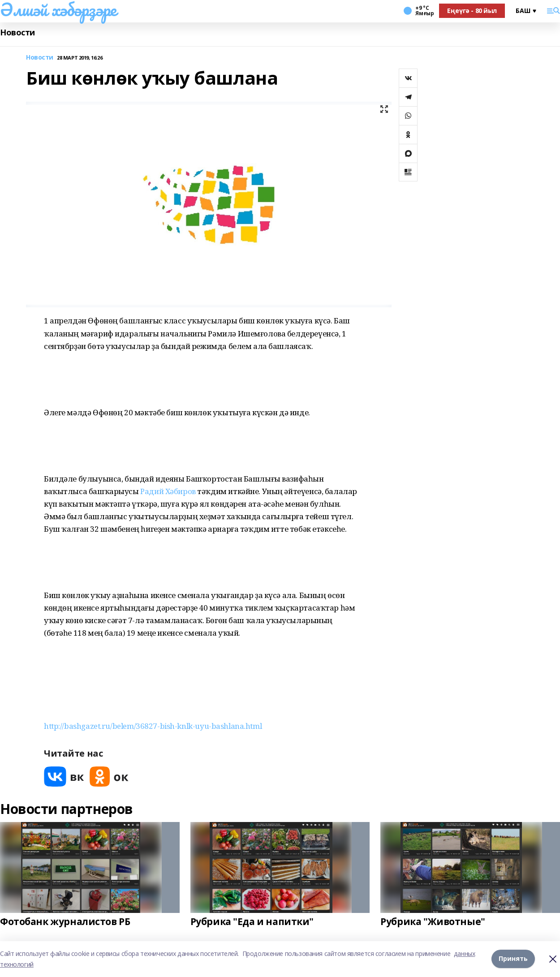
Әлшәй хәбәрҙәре (58, 9)
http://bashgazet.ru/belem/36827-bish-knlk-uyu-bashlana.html (153, 726)
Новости (17, 32)
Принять (513, 959)
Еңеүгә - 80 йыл (472, 11)
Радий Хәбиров (168, 491)
